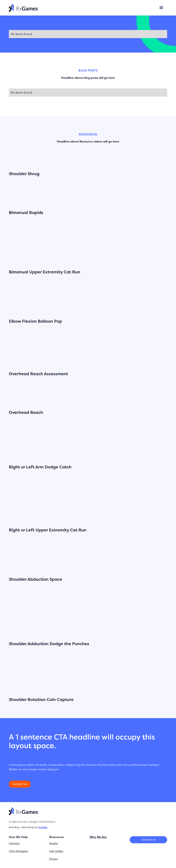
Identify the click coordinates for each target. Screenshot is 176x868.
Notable (43, 827)
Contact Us (20, 784)
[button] (161, 8)
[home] (23, 8)
